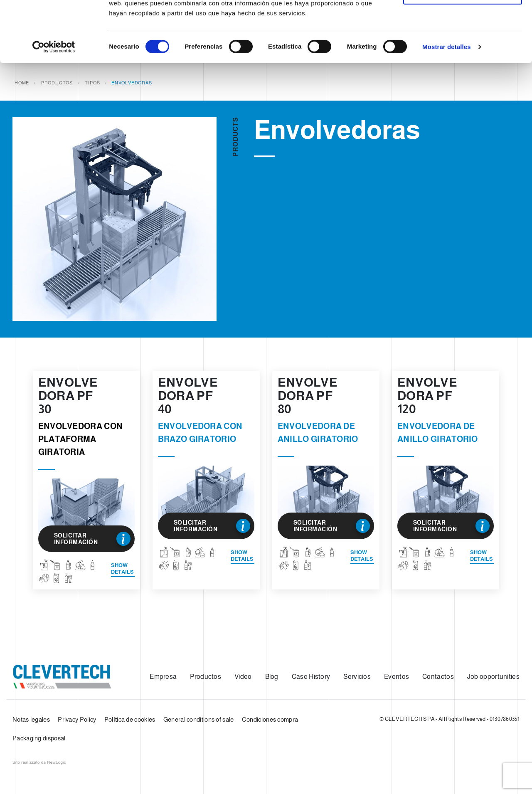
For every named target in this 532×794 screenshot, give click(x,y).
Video (243, 677)
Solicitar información (92, 539)
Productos (206, 677)
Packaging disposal (39, 738)
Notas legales (31, 719)
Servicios (357, 677)
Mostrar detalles (447, 104)
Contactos (438, 677)
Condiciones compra (270, 719)
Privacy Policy (77, 719)
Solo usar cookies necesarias (463, 49)
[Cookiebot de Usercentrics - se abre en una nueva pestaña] (54, 104)
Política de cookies (130, 719)
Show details (122, 568)
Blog (272, 677)
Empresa (163, 677)
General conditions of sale (199, 719)
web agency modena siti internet (39, 762)
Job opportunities (493, 677)
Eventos (397, 677)
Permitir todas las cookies (463, 22)
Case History (311, 677)
